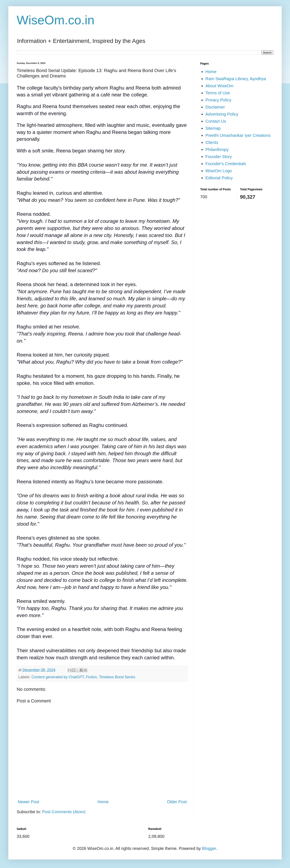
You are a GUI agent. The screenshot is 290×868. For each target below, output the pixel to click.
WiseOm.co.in (56, 20)
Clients (212, 142)
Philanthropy (217, 150)
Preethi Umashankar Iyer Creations (238, 135)
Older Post (177, 802)
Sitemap (213, 128)
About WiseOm (219, 86)
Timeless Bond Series (117, 677)
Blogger (209, 848)
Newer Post (28, 802)
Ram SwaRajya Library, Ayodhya (236, 79)
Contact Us (216, 121)
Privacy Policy (218, 100)
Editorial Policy (219, 178)
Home (103, 802)
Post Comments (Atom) (64, 812)
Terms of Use (218, 93)
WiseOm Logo (219, 171)
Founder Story (219, 157)
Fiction (91, 677)
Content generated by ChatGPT (58, 677)
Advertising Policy (222, 114)
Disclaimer (215, 107)
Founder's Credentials (226, 164)
